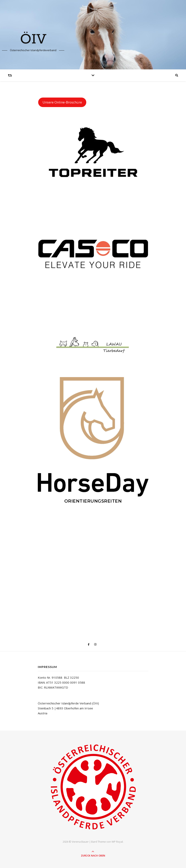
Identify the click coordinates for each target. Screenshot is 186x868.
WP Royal (117, 842)
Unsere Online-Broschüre (62, 102)
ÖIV (33, 40)
